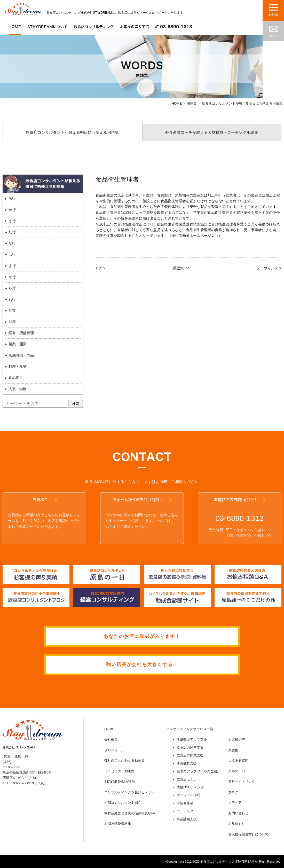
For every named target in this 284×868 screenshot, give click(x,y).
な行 (12, 243)
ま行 (12, 266)
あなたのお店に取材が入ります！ (142, 637)
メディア (235, 803)
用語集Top (181, 268)
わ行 (12, 299)
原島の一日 (237, 771)
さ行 (12, 221)
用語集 (192, 103)
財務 (12, 322)
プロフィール (114, 750)
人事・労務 (18, 389)
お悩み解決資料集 (118, 824)
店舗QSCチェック (190, 787)
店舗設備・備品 (21, 355)
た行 (12, 232)
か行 (12, 210)
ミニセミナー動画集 (119, 771)
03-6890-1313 (176, 27)
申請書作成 (185, 803)
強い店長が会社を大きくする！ (142, 665)
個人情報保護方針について (248, 834)
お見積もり (237, 824)
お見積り (40, 500)
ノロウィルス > (269, 268)
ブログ (233, 792)
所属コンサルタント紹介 (123, 803)
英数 (12, 310)
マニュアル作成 (188, 795)
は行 (12, 254)
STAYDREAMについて (47, 27)
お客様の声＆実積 (135, 27)
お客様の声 (237, 740)
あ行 (12, 198)
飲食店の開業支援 (190, 756)
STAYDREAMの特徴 (120, 782)
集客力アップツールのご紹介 (198, 771)
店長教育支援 (187, 764)
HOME (15, 27)
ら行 (12, 288)
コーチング (185, 811)
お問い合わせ (238, 813)
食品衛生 (16, 378)
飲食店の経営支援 (190, 748)
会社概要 (111, 740)
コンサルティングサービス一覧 (190, 729)
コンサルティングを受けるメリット (131, 792)
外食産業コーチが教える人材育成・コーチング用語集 (212, 132)
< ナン (101, 268)
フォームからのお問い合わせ (138, 500)
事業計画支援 (187, 819)
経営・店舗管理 (21, 333)
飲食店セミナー (188, 779)
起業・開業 (18, 344)
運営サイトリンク (242, 782)
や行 (12, 277)
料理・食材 (18, 366)
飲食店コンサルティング (94, 27)
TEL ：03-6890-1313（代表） (25, 783)
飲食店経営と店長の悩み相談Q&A (130, 813)
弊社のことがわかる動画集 (124, 761)
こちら (50, 515)
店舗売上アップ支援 (192, 740)
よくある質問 (238, 761)
